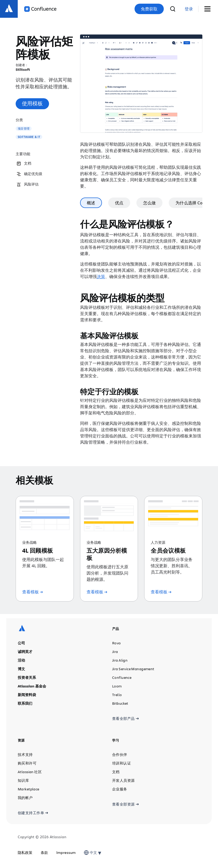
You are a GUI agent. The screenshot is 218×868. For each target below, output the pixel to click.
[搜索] (173, 9)
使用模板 (32, 103)
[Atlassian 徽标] (9, 9)
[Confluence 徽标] (40, 9)
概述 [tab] (91, 203)
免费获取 (149, 9)
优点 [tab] (119, 203)
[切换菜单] (209, 9)
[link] (189, 9)
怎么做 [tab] (149, 203)
